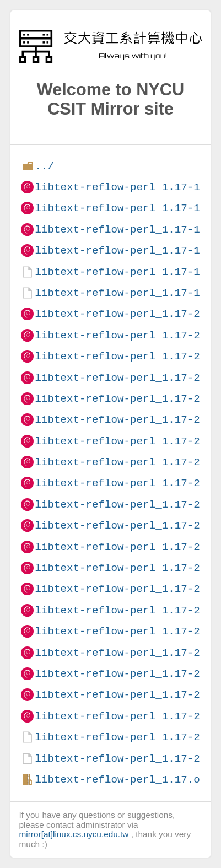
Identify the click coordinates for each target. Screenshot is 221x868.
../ (44, 166)
